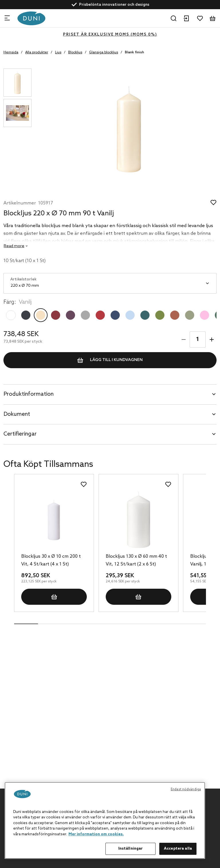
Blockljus (75, 52)
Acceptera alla (178, 849)
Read (14, 246)
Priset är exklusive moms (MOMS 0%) (110, 35)
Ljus (58, 52)
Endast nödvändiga (186, 789)
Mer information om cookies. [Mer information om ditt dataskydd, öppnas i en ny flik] (96, 834)
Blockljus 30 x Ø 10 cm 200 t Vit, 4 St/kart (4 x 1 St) (51, 560)
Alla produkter (37, 52)
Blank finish (134, 52)
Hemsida (11, 52)
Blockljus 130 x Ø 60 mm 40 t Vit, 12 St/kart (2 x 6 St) (136, 560)
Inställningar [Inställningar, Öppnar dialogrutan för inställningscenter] (131, 849)
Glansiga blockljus (104, 52)
